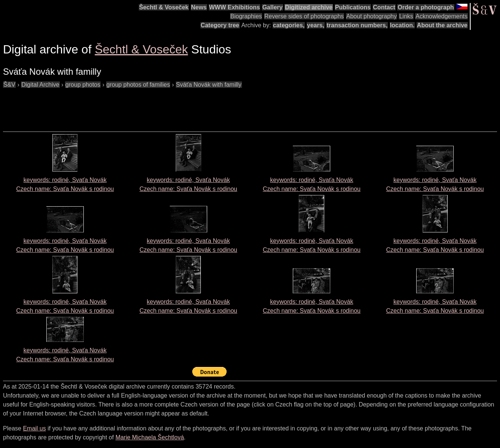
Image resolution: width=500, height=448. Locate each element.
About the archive (442, 25)
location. (402, 25)
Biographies (246, 16)
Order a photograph (426, 7)
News (199, 7)
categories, (289, 25)
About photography (372, 16)
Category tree (220, 25)
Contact (384, 7)
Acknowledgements (441, 16)
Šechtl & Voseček (164, 7)
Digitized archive (309, 7)
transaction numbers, (357, 25)
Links (406, 16)
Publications (353, 7)
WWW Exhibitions (234, 7)
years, (316, 25)
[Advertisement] (139, 106)
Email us (34, 428)
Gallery (272, 7)
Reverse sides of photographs (304, 16)
